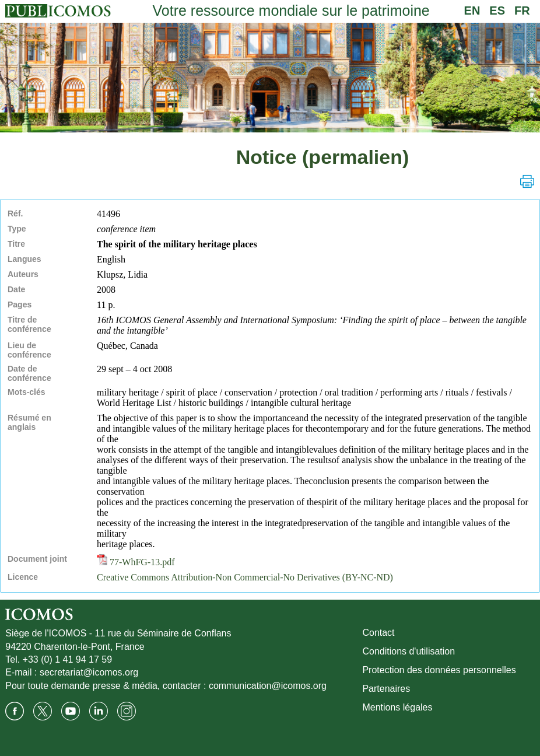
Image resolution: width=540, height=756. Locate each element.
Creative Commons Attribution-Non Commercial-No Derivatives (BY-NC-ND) (245, 577)
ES (497, 10)
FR (522, 10)
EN (472, 10)
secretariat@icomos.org (89, 672)
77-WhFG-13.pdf (136, 562)
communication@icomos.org (268, 686)
